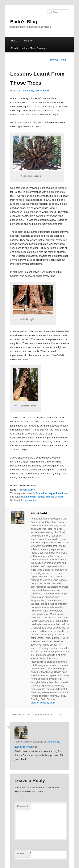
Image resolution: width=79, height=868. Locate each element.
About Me (28, 41)
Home (14, 41)
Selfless (50, 497)
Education (41, 493)
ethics (41, 497)
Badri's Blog (24, 22)
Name (24, 854)
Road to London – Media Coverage (29, 48)
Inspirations (54, 493)
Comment (23, 806)
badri (46, 91)
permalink (30, 500)
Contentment (29, 497)
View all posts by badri (45, 703)
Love (65, 493)
